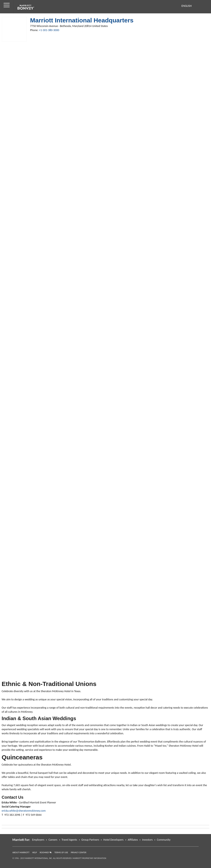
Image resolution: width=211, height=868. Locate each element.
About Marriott (21, 852)
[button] (7, 7)
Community (164, 840)
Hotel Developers (114, 840)
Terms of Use (61, 852)
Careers (53, 840)
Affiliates (133, 840)
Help (35, 852)
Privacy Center (79, 852)
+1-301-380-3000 (49, 30)
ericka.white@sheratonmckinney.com (24, 811)
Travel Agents (69, 840)
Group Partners (90, 840)
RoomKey (46, 852)
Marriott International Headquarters (82, 20)
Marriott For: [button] (21, 840)
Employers (38, 840)
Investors (147, 840)
